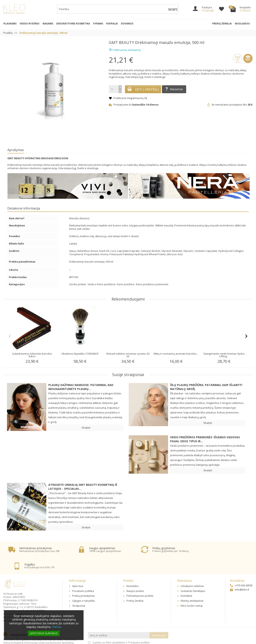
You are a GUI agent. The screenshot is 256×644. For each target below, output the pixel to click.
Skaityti (86, 428)
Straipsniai (79, 591)
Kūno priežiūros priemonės (152, 284)
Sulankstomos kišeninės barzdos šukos (32, 355)
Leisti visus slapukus (44, 633)
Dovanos (127, 24)
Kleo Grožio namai (192, 591)
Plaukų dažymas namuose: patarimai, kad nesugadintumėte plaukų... (81, 387)
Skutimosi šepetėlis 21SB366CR (80, 354)
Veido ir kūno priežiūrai (102, 284)
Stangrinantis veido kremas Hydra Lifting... (224, 355)
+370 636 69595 (241, 570)
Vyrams (98, 24)
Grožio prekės (78, 284)
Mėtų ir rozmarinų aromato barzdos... (176, 354)
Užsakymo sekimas (192, 571)
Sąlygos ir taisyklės (84, 586)
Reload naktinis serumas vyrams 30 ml (128, 355)
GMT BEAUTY (121, 42)
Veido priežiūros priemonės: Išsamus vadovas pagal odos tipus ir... (205, 439)
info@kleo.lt (239, 574)
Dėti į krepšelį (143, 89)
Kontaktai (186, 581)
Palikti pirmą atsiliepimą (125, 49)
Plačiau (57, 627)
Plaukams (10, 24)
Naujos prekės (135, 576)
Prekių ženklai (222, 24)
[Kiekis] (114, 89)
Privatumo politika (83, 576)
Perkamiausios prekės (140, 581)
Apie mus (78, 571)
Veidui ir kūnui (30, 24)
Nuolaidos (242, 24)
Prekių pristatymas (84, 581)
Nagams (48, 24)
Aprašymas (16, 150)
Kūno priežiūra (126, 284)
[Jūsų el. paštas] (119, 620)
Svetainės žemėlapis (193, 576)
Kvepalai (112, 24)
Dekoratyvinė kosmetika (73, 24)
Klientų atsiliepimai (192, 586)
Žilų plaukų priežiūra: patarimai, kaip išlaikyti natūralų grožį (206, 387)
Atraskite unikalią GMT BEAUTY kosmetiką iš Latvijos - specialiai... (83, 487)
